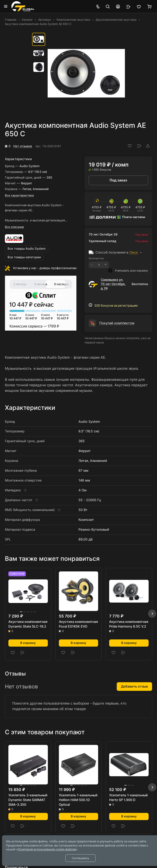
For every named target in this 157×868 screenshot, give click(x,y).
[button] (152, 614)
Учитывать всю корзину (128, 271)
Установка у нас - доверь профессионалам (45, 268)
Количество (96, 258)
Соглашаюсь (80, 858)
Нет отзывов (23, 146)
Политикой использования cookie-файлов (47, 849)
